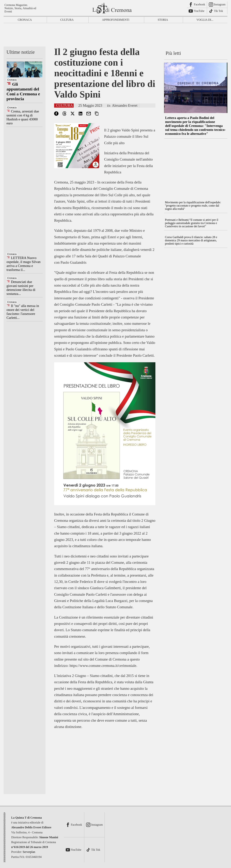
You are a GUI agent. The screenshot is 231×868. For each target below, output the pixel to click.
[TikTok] (217, 11)
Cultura (67, 20)
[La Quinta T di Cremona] (112, 8)
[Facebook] (197, 5)
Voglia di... (205, 20)
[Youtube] (197, 11)
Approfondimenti (116, 20)
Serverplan (29, 852)
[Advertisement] (115, 36)
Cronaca (25, 20)
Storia (163, 20)
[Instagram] (217, 5)
